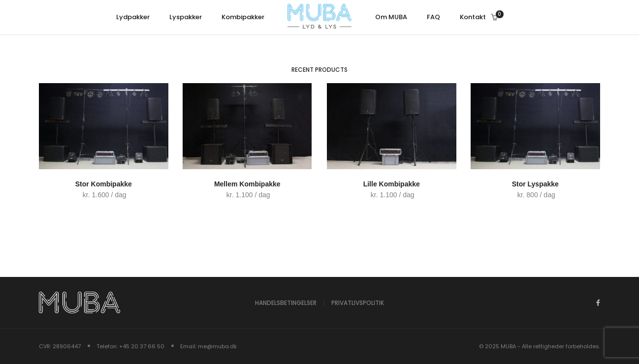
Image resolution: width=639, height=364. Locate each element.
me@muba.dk (217, 346)
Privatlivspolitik (358, 303)
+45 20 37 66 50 (142, 346)
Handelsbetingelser (286, 303)
